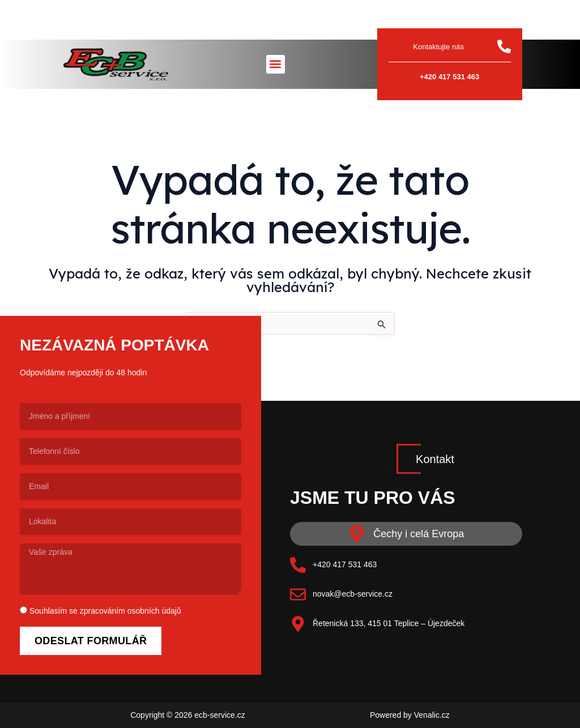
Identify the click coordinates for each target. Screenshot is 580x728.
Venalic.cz (432, 715)
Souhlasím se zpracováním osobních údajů (105, 611)
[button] (276, 64)
